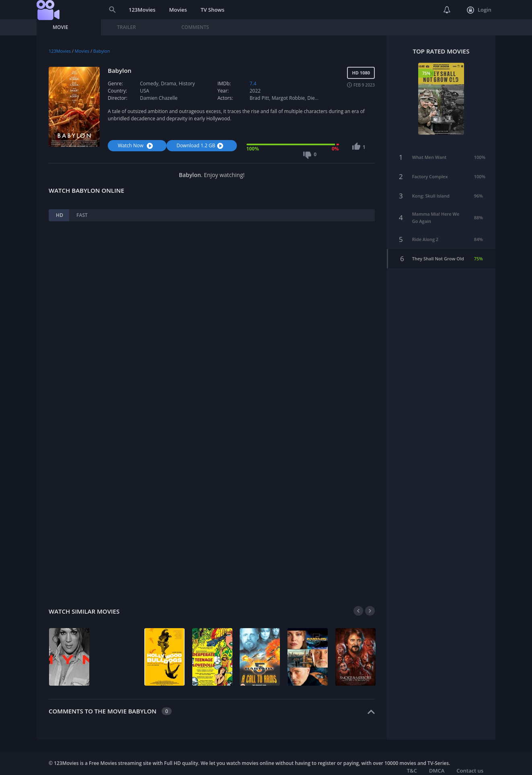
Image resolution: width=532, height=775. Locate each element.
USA (145, 91)
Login (479, 10)
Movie (60, 27)
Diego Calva (320, 98)
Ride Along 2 (425, 232)
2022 (255, 91)
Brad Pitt (260, 98)
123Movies (142, 10)
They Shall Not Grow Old (438, 252)
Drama (168, 83)
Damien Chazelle (159, 98)
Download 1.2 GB (201, 145)
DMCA (437, 771)
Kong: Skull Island (431, 189)
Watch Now (136, 145)
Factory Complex (430, 170)
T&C (412, 771)
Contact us (470, 771)
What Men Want (429, 150)
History (187, 83)
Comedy (149, 83)
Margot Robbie (289, 98)
